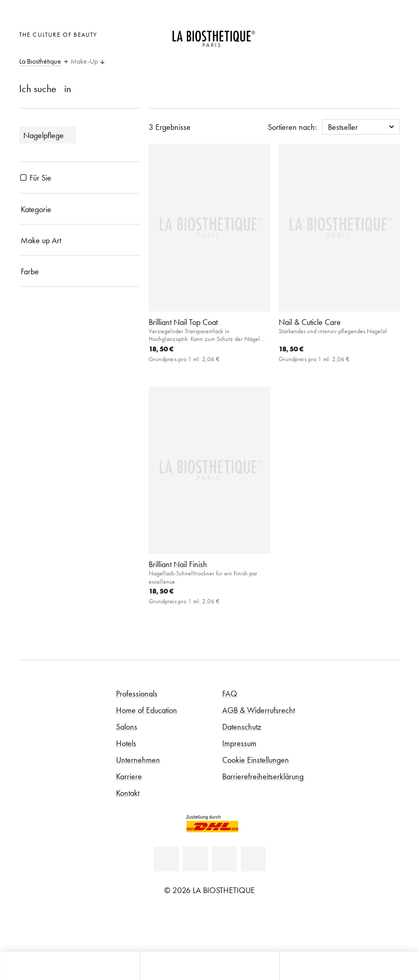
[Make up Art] (80, 240)
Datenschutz (242, 726)
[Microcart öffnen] (389, 33)
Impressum (239, 743)
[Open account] (364, 33)
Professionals (137, 693)
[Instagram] (253, 859)
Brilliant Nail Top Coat (183, 322)
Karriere (129, 776)
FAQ (230, 693)
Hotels (126, 743)
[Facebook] (195, 859)
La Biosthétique (40, 62)
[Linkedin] (166, 859)
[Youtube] (224, 859)
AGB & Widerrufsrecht (258, 710)
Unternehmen (138, 760)
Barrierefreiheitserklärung (263, 776)
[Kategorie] (80, 209)
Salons (127, 726)
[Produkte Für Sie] (23, 177)
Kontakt (128, 793)
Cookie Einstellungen (256, 760)
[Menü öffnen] (210, 966)
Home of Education (147, 710)
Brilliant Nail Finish (178, 564)
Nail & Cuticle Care (310, 322)
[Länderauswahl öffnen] (338, 33)
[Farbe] (80, 271)
